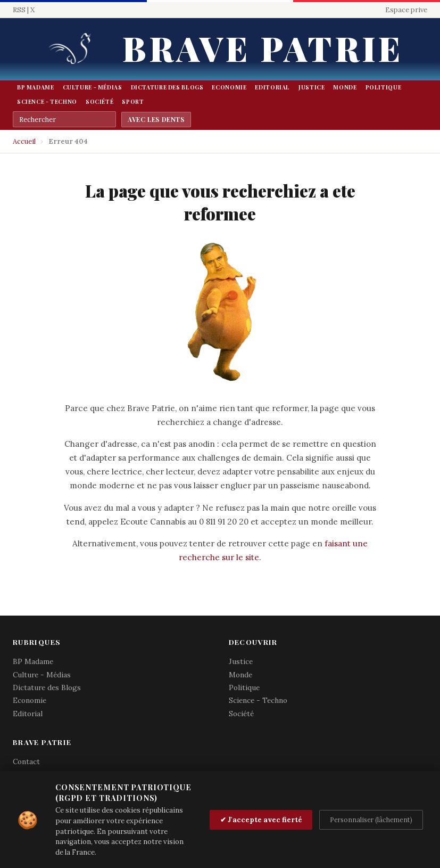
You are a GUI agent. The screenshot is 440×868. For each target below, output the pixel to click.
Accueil (24, 141)
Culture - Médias (93, 87)
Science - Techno (47, 102)
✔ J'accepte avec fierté (261, 820)
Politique (384, 87)
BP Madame (36, 87)
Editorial (272, 87)
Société (99, 102)
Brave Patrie (262, 48)
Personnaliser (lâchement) (371, 820)
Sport (133, 102)
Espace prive (406, 10)
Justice (312, 87)
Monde (345, 87)
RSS (19, 10)
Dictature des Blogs (167, 87)
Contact (26, 761)
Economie (229, 87)
